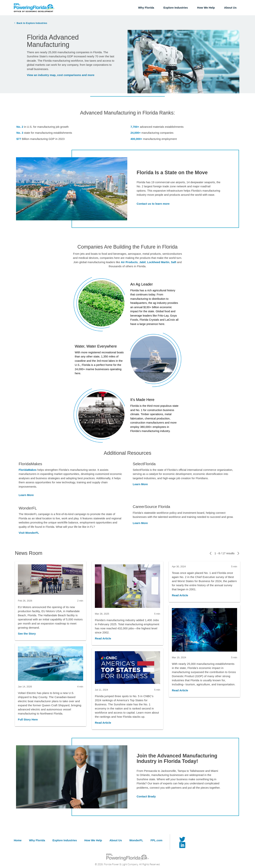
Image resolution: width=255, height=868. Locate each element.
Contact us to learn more (153, 204)
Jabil (142, 262)
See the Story (27, 634)
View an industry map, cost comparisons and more (61, 75)
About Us (230, 8)
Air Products (129, 262)
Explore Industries (176, 8)
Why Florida (146, 8)
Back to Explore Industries (32, 23)
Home (18, 840)
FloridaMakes (28, 470)
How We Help (206, 8)
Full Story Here (28, 719)
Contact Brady (146, 796)
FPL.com (156, 840)
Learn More (26, 495)
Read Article (103, 638)
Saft (174, 262)
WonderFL (136, 840)
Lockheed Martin (158, 262)
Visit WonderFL (29, 533)
